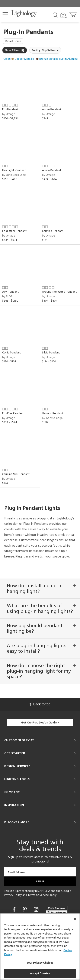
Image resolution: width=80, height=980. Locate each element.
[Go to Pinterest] (25, 910)
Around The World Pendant (59, 292)
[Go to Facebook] (15, 910)
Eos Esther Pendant (14, 231)
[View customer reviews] (57, 910)
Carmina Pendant (53, 231)
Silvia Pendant (51, 353)
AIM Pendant (10, 292)
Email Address (17, 872)
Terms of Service (38, 895)
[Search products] (55, 15)
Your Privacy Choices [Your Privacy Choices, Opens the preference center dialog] (40, 963)
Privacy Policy (13, 895)
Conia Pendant (12, 353)
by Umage (9, 114)
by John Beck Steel (14, 175)
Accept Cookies (40, 973)
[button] (5, 14)
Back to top (40, 704)
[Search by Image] (63, 15)
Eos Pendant (10, 110)
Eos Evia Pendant (13, 413)
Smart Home (13, 41)
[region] (40, 947)
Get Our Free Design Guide (40, 723)
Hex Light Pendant (14, 170)
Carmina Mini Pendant (16, 474)
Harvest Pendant (53, 413)
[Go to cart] (73, 14)
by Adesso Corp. (52, 418)
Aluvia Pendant (52, 170)
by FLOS (7, 297)
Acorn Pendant (52, 110)
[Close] (75, 919)
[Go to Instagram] (37, 910)
